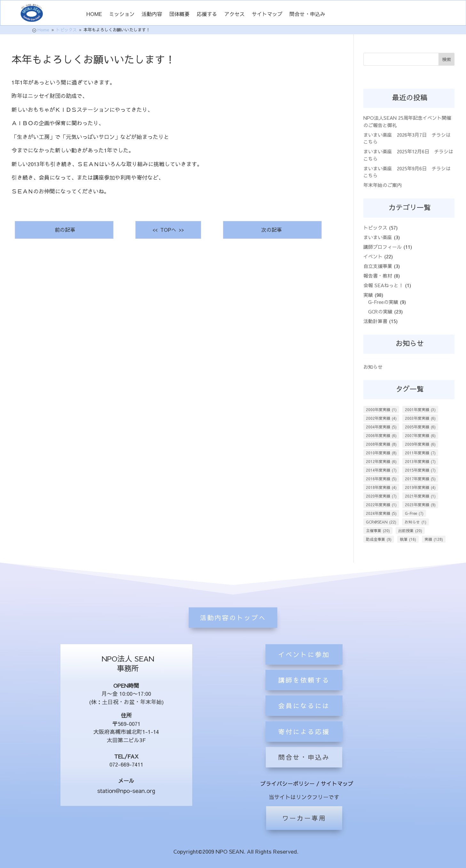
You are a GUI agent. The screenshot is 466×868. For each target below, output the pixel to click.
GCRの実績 (380, 311)
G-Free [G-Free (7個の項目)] (414, 513)
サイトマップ (267, 14)
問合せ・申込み (307, 14)
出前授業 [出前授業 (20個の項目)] (410, 531)
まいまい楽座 (378, 237)
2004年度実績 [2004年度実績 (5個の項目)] (381, 427)
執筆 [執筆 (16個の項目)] (408, 539)
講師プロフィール (383, 247)
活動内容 (152, 14)
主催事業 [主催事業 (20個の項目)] (378, 531)
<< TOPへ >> (168, 230)
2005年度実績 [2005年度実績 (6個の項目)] (420, 427)
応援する (207, 14)
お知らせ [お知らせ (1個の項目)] (415, 522)
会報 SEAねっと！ (383, 285)
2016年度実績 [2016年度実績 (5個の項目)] (381, 479)
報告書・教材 (378, 276)
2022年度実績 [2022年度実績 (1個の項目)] (381, 505)
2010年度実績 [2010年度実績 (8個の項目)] (381, 453)
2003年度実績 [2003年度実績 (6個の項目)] (420, 418)
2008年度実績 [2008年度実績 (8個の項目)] (381, 444)
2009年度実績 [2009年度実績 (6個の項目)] (420, 444)
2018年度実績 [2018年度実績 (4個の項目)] (381, 487)
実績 (368, 295)
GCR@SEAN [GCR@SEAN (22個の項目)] (381, 522)
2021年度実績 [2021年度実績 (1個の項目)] (420, 496)
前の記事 (64, 230)
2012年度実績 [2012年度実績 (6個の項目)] (381, 461)
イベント (373, 256)
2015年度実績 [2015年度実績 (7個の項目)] (420, 470)
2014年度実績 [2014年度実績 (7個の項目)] (381, 470)
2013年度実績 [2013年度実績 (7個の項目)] (420, 461)
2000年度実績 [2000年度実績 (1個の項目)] (381, 410)
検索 (446, 59)
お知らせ (373, 367)
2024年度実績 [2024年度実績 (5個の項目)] (381, 513)
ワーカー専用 (304, 818)
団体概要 (179, 14)
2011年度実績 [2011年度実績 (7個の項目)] (420, 453)
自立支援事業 (378, 266)
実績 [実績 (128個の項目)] (434, 539)
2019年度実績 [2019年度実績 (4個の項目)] (420, 487)
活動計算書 (375, 321)
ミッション (122, 14)
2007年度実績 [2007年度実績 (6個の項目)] (420, 435)
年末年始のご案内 (383, 185)
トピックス (375, 227)
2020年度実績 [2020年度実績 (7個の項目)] (381, 496)
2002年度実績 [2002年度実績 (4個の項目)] (381, 418)
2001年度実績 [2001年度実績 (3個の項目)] (420, 410)
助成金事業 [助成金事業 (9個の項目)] (379, 539)
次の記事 (272, 230)
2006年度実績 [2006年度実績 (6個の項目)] (381, 435)
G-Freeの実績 (383, 302)
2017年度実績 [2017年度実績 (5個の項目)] (420, 479)
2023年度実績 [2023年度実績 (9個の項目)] (420, 505)
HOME (94, 14)
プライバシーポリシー (288, 783)
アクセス (234, 14)
